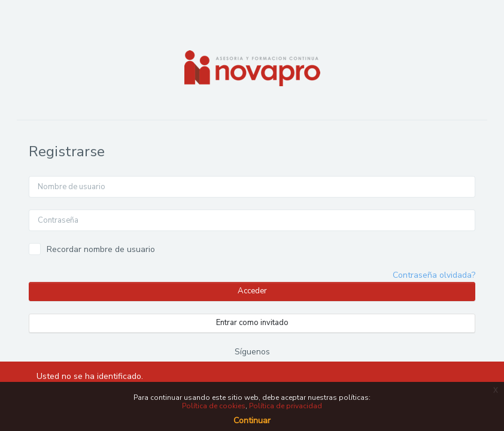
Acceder (252, 291)
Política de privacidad (286, 406)
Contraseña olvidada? (434, 275)
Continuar (252, 421)
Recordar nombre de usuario (101, 249)
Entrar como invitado (252, 323)
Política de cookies (214, 406)
